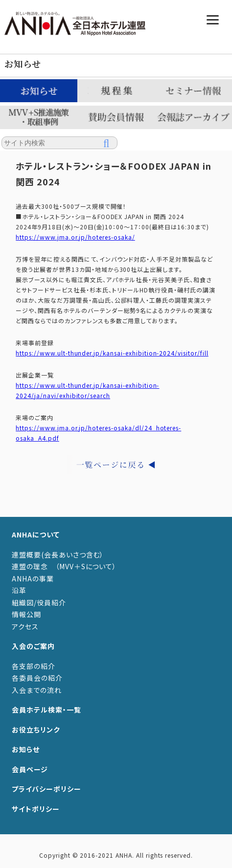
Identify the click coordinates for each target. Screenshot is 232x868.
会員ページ (30, 769)
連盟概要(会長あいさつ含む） (58, 555)
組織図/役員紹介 (39, 602)
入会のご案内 (33, 646)
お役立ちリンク (36, 730)
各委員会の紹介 (37, 678)
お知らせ (26, 749)
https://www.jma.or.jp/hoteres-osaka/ (75, 237)
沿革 (19, 590)
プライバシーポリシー (46, 789)
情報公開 (26, 614)
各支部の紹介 (34, 666)
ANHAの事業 (33, 579)
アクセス (25, 626)
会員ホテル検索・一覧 (46, 710)
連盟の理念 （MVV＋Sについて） (64, 566)
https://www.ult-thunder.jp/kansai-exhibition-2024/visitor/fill (112, 353)
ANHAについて (36, 534)
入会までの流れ (37, 690)
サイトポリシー (36, 809)
